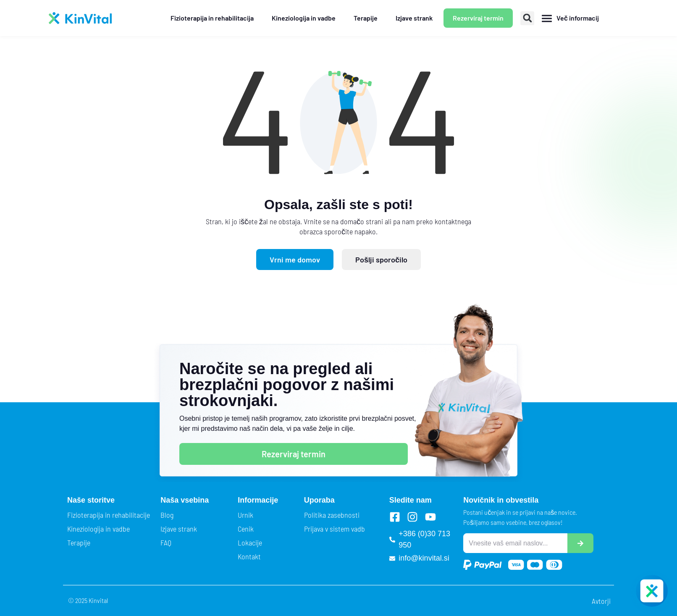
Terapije (79, 543)
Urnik (245, 515)
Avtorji (601, 601)
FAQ (166, 543)
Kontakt (249, 556)
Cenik (246, 529)
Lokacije (250, 543)
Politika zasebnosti (332, 515)
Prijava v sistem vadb (335, 529)
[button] (527, 18)
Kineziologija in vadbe (98, 529)
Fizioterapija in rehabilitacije (109, 515)
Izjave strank (179, 529)
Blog (167, 515)
